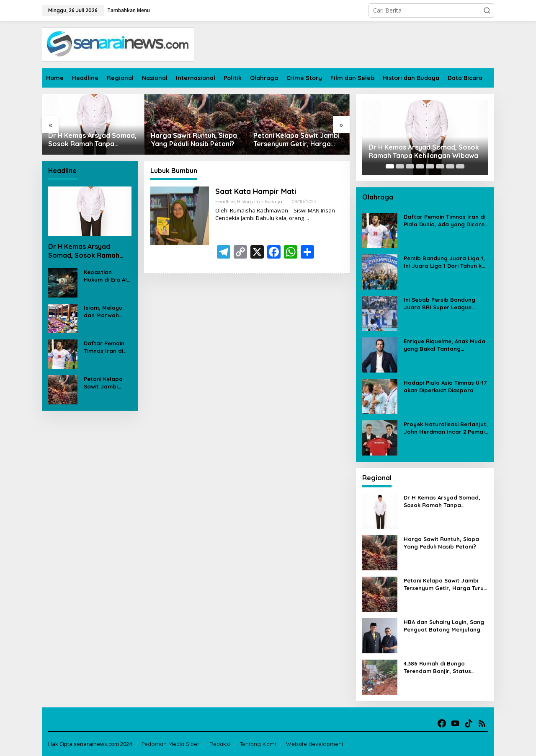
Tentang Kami (258, 744)
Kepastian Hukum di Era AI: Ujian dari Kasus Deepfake (106, 276)
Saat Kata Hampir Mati (256, 191)
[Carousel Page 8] (460, 166)
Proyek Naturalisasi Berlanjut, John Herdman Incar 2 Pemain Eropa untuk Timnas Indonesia (446, 428)
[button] (487, 10)
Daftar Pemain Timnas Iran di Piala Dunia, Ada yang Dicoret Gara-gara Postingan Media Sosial (107, 347)
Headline (225, 202)
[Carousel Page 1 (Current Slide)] (390, 166)
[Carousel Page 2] (400, 166)
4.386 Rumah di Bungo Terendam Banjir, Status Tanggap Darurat (437, 667)
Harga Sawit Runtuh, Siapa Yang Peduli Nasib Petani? (194, 140)
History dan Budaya (260, 202)
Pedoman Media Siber (170, 744)
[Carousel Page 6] (440, 166)
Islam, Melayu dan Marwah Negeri (103, 312)
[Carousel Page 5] (430, 166)
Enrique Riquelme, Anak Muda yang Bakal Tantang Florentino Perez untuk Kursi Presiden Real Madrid (445, 345)
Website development (315, 744)
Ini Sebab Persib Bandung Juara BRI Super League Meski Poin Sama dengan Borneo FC (439, 304)
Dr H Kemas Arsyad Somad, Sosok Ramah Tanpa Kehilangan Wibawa (92, 140)
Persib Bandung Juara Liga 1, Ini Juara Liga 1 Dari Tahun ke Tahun (444, 262)
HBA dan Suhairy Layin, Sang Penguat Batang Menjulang (444, 626)
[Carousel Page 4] (420, 166)
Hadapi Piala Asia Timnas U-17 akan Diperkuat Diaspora (445, 386)
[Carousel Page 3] (410, 166)
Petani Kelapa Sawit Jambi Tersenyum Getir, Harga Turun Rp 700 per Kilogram (297, 140)
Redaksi (220, 744)
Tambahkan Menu (129, 10)
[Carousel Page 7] (450, 166)
